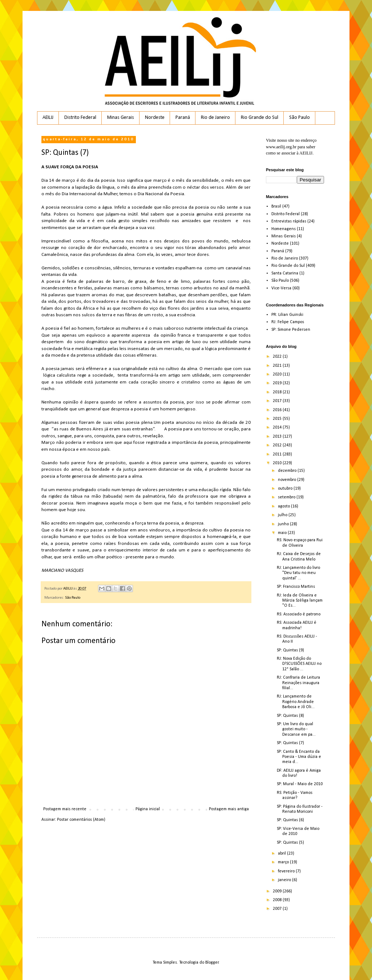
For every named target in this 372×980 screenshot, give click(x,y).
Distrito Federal (80, 118)
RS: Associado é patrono (299, 614)
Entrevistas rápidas (289, 221)
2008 (278, 900)
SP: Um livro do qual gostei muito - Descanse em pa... (296, 729)
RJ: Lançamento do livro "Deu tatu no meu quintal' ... (298, 573)
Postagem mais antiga (229, 809)
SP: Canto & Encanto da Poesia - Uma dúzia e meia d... (299, 757)
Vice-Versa (281, 288)
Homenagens (284, 229)
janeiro (285, 880)
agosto (284, 506)
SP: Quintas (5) (290, 843)
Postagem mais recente (65, 809)
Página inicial (148, 809)
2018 (278, 392)
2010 (278, 463)
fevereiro (287, 871)
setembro (287, 497)
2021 (278, 366)
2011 (278, 454)
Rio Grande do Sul (260, 118)
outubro (286, 489)
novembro (288, 480)
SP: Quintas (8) (290, 716)
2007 (278, 909)
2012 (278, 445)
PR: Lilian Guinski (287, 315)
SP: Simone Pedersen (291, 330)
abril (282, 854)
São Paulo (300, 118)
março (284, 862)
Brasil (276, 206)
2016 (278, 410)
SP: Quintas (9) (290, 650)
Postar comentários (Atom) (81, 820)
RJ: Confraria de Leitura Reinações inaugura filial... (298, 683)
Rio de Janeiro (215, 118)
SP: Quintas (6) (290, 820)
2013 (278, 437)
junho (284, 524)
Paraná (183, 118)
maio (283, 533)
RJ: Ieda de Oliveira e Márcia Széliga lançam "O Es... (300, 601)
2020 (278, 374)
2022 (278, 357)
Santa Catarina (285, 273)
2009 (278, 891)
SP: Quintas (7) (290, 743)
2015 (278, 419)
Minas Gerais (121, 118)
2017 (278, 401)
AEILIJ (48, 118)
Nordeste (155, 118)
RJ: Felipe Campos (288, 322)
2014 (278, 427)
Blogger (212, 963)
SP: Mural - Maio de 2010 (300, 784)
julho (283, 515)
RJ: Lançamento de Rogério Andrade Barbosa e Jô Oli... (296, 702)
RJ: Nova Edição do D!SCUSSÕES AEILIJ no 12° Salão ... (299, 664)
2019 (278, 383)
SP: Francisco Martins (296, 587)
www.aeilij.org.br (281, 147)
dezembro (288, 471)
